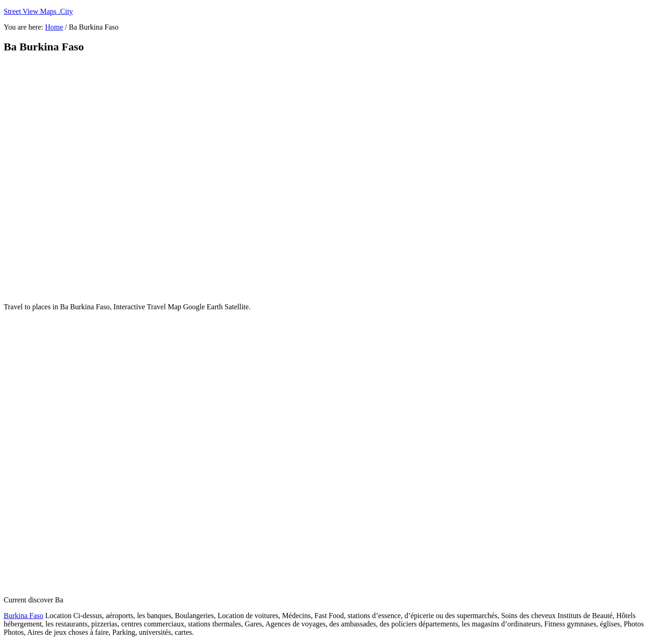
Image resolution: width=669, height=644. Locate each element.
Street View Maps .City (38, 11)
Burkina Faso (24, 616)
